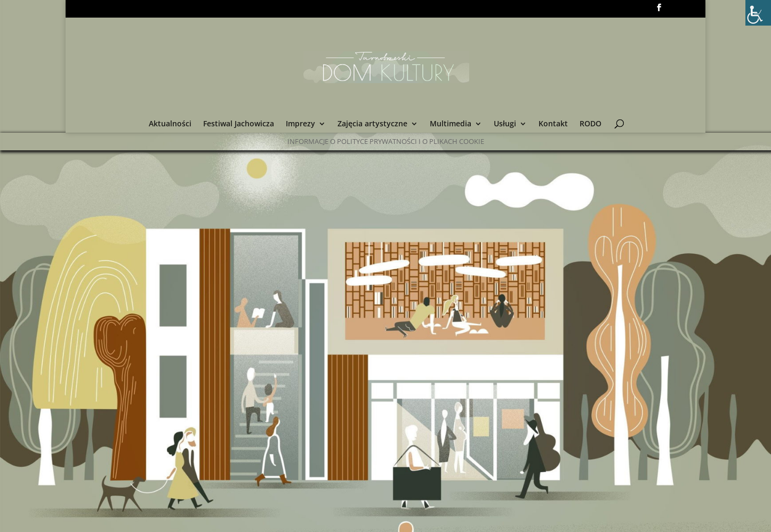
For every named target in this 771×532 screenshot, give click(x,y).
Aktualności (170, 124)
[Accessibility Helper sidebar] (758, 13)
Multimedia (451, 124)
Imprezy (300, 124)
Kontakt (553, 124)
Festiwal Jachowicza (239, 124)
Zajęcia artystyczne (372, 124)
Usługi (505, 124)
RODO (591, 124)
